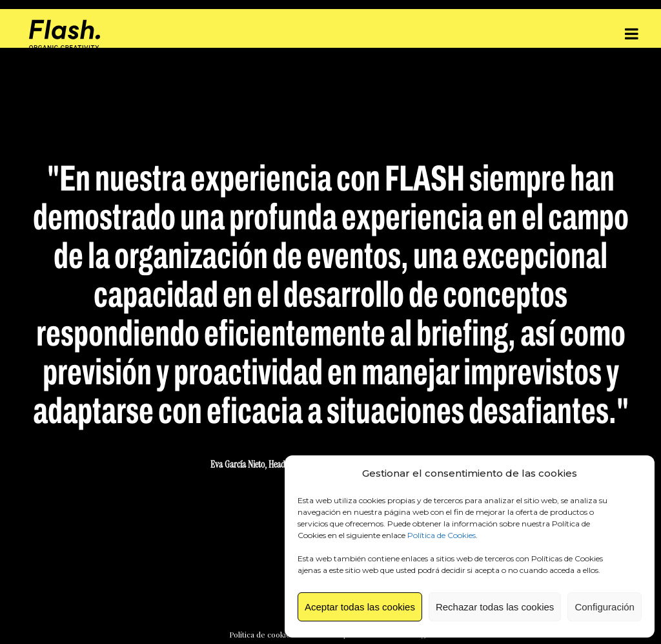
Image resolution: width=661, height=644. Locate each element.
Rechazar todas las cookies (495, 607)
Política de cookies (262, 634)
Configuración (605, 607)
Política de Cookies (442, 535)
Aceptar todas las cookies (360, 607)
